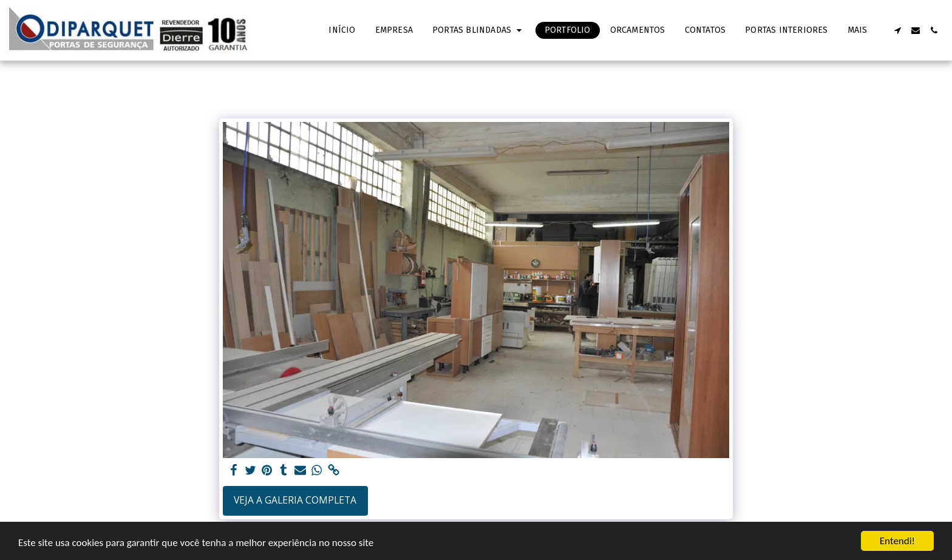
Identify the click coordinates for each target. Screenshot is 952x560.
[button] (479, 30)
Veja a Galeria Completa (295, 500)
